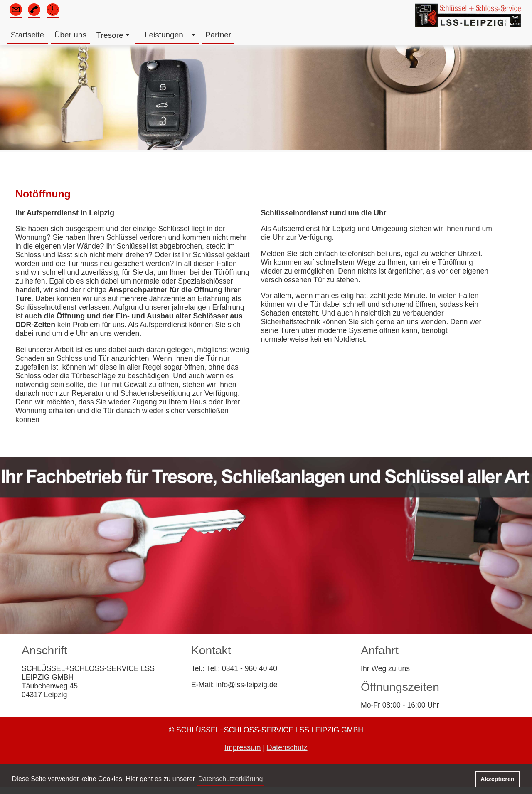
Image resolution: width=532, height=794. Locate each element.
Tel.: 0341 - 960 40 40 (242, 668)
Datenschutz (287, 747)
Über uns (70, 35)
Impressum (243, 747)
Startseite (27, 35)
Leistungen (164, 35)
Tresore (110, 35)
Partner (218, 35)
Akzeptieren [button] (498, 779)
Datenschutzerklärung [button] (231, 779)
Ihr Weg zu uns (385, 668)
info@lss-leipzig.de (247, 685)
